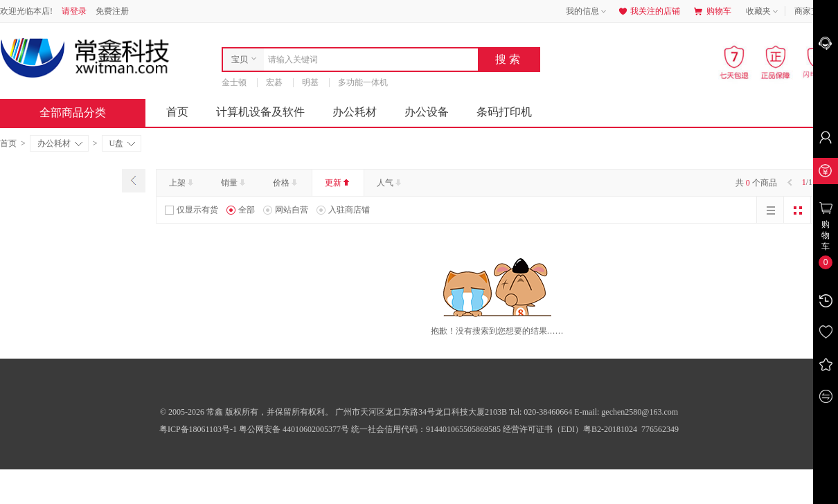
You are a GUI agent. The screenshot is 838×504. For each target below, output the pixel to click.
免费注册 (112, 11)
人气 (390, 183)
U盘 (123, 143)
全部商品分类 (84, 112)
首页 (177, 112)
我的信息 (587, 12)
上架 (182, 183)
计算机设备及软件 (260, 112)
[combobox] (367, 60)
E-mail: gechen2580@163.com (626, 412)
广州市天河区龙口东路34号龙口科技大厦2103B (422, 412)
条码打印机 (504, 112)
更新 (338, 183)
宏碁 (274, 82)
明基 (310, 82)
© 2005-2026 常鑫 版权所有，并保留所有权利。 (247, 412)
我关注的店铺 (648, 11)
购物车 (713, 11)
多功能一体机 (363, 82)
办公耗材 (355, 112)
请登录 (74, 11)
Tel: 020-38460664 (542, 412)
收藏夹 (763, 12)
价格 (286, 183)
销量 (234, 183)
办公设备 (427, 112)
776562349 (659, 429)
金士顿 (234, 82)
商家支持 (816, 12)
